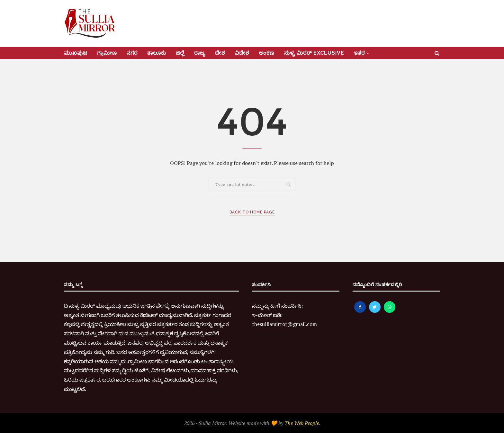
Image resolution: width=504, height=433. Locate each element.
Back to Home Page (252, 212)
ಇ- (255, 315)
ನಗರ (132, 53)
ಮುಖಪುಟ (76, 53)
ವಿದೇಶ (242, 53)
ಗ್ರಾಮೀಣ (107, 53)
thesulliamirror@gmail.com (284, 324)
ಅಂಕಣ (267, 53)
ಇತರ (359, 53)
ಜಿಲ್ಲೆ (180, 53)
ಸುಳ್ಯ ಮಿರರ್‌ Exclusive (314, 53)
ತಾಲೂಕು (157, 53)
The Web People (302, 423)
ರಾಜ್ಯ (200, 53)
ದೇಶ (220, 53)
